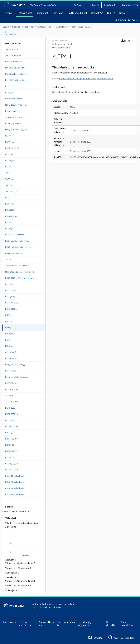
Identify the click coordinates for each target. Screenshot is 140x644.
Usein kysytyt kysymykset (85, 623)
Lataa (126, 41)
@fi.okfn (95, 637)
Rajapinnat (42, 13)
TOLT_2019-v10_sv (13, 55)
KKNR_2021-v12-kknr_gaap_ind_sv (20, 278)
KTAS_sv (9, 346)
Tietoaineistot (24, 13)
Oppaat (97, 13)
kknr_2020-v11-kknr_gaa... (17, 130)
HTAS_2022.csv (12, 309)
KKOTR (8, 167)
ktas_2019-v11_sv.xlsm (15, 80)
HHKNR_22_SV (11, 439)
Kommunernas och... (14, 253)
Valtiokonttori (28, 27)
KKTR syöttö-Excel (13, 148)
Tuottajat (57, 13)
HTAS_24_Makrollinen (15, 476)
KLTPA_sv (9, 334)
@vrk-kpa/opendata (121, 637)
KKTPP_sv (10, 229)
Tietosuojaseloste (66, 623)
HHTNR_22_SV (11, 451)
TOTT (8, 173)
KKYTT (8, 198)
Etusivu (8, 13)
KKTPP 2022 (10, 371)
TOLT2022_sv (11, 191)
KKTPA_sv (10, 142)
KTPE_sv (9, 92)
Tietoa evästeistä (25, 623)
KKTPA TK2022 (11, 383)
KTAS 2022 (10, 210)
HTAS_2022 (10, 297)
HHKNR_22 (10, 433)
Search (79, 5)
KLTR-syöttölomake (14, 62)
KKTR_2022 (10, 408)
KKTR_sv (9, 154)
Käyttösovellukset (77, 13)
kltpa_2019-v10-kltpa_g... (16, 105)
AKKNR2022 (10, 395)
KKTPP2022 (10, 420)
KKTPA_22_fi (11, 352)
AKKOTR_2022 (11, 402)
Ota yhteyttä (111, 623)
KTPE (8, 86)
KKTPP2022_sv (12, 426)
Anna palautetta (127, 623)
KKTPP (8, 222)
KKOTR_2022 (11, 457)
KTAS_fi (9, 340)
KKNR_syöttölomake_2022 (17, 241)
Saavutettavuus (47, 623)
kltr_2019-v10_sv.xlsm (15, 68)
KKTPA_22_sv (11, 358)
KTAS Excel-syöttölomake (16, 74)
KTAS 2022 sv (11, 216)
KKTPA (8, 136)
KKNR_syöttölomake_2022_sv (18, 247)
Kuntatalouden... (12, 111)
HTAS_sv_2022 (12, 303)
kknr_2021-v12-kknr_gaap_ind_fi (20, 272)
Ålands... (9, 259)
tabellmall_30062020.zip (16, 117)
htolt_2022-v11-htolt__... (16, 365)
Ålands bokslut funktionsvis (17, 266)
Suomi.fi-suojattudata (128, 20)
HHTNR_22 (10, 445)
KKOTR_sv (10, 160)
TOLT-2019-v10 (11, 49)
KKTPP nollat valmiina (15, 235)
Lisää (124, 13)
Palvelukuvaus (9, 623)
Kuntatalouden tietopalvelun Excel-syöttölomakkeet (60, 27)
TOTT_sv (9, 179)
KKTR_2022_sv (12, 414)
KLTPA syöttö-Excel (14, 99)
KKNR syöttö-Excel (13, 123)
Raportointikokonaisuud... (16, 377)
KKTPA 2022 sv (12, 389)
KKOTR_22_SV (11, 463)
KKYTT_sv (10, 204)
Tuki (111, 13)
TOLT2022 (9, 185)
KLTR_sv (9, 321)
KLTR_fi (8, 315)
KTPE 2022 (10, 284)
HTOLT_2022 (11, 290)
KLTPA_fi (88, 27)
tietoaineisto (12, 34)
